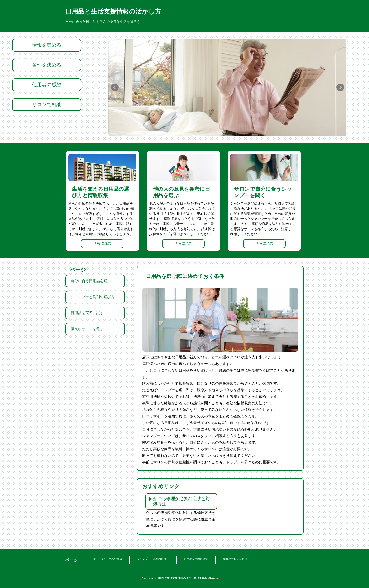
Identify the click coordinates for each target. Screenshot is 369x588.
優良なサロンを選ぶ (87, 329)
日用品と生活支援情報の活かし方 (113, 12)
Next (340, 87)
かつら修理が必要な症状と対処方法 (182, 501)
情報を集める (47, 45)
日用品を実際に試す (87, 313)
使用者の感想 (47, 85)
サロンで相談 (47, 104)
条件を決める (47, 65)
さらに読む (102, 243)
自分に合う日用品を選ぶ (91, 281)
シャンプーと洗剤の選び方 (93, 297)
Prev (115, 87)
